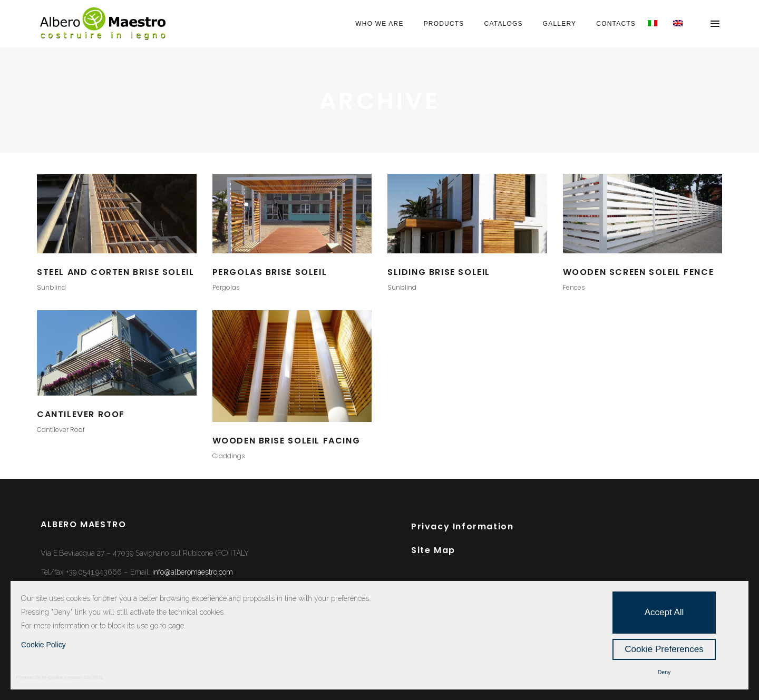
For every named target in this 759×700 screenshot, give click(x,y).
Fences (574, 287)
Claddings (229, 456)
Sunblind (51, 287)
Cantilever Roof (61, 430)
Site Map (433, 550)
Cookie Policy (43, 645)
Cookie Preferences (664, 649)
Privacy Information (462, 526)
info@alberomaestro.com (193, 572)
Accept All (664, 612)
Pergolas (226, 287)
